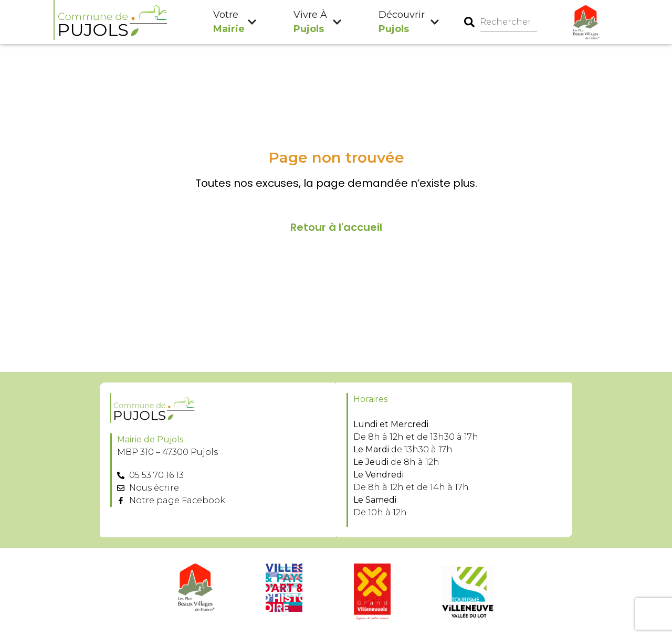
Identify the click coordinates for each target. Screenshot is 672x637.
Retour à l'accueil (336, 228)
